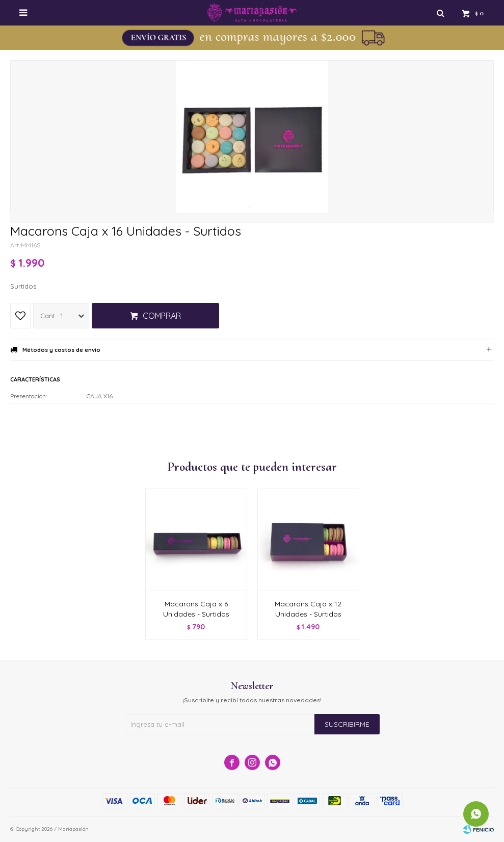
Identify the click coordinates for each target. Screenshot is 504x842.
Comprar (162, 316)
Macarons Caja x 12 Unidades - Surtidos (308, 609)
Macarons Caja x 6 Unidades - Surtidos (196, 609)
